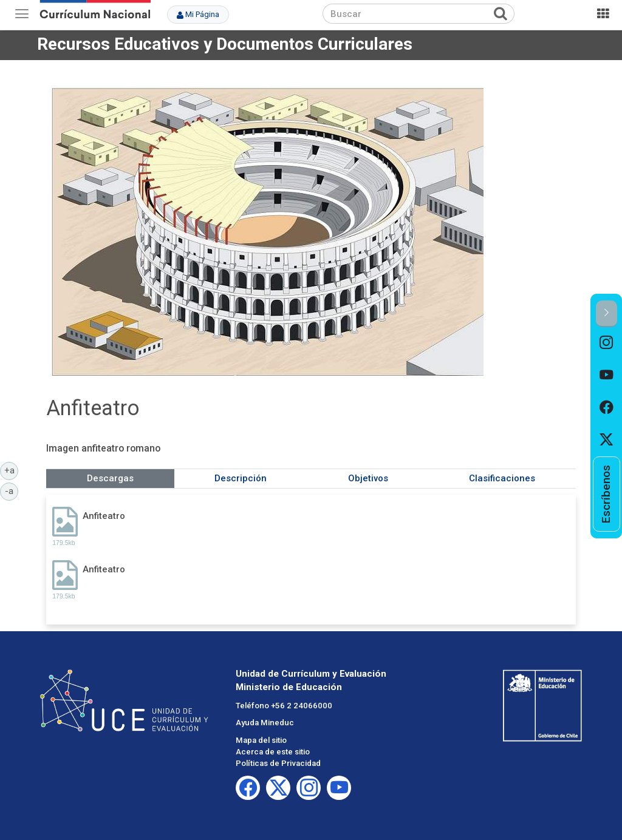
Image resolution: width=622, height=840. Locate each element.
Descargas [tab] (110, 478)
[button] (607, 313)
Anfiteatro (104, 516)
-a (12, 490)
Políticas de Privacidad (278, 763)
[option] (607, 343)
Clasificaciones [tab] (502, 478)
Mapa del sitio (261, 740)
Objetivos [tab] (368, 478)
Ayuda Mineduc (265, 723)
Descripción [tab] (241, 478)
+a (12, 470)
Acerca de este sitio (273, 752)
